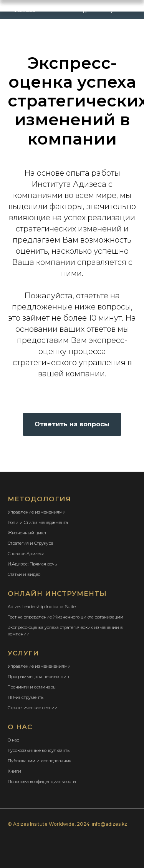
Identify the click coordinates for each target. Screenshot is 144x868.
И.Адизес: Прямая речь (32, 564)
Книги (14, 771)
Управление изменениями (37, 512)
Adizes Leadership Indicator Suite (42, 607)
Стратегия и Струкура (31, 543)
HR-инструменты (26, 697)
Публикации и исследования (40, 761)
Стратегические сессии (33, 708)
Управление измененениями (39, 666)
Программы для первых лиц (38, 677)
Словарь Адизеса (26, 554)
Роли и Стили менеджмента (38, 522)
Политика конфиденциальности (42, 782)
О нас (13, 740)
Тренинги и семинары (32, 687)
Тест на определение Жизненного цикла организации (65, 617)
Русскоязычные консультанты (39, 750)
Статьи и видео (24, 574)
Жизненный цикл (27, 533)
